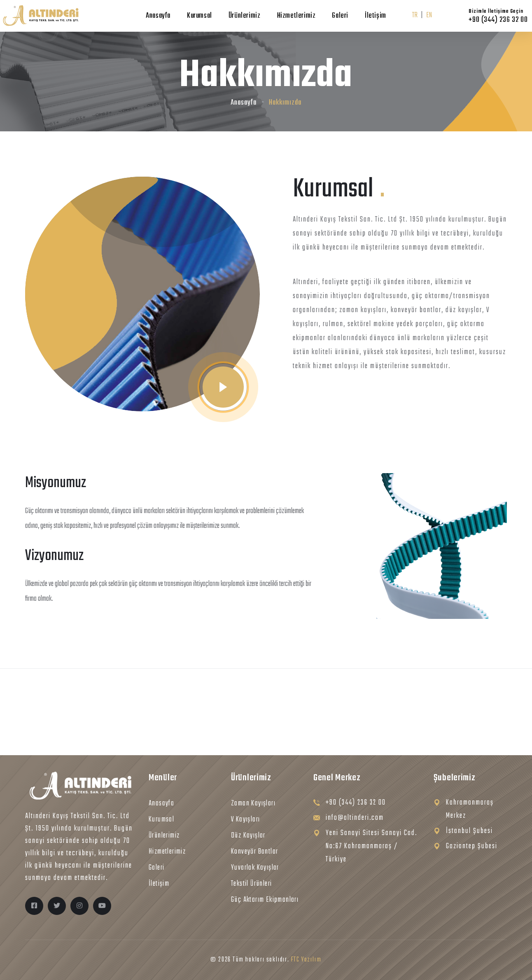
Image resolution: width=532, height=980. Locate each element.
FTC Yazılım (306, 960)
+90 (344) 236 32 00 (356, 803)
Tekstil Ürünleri (251, 884)
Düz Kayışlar (248, 836)
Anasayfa (158, 16)
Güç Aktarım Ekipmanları (265, 900)
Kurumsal (199, 16)
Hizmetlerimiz (296, 16)
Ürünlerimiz (245, 16)
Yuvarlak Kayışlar (255, 868)
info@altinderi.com (355, 818)
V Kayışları (245, 820)
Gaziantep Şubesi (472, 846)
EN (429, 15)
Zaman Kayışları (253, 804)
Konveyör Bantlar (254, 852)
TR (415, 15)
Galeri (340, 16)
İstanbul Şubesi (469, 831)
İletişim (376, 16)
